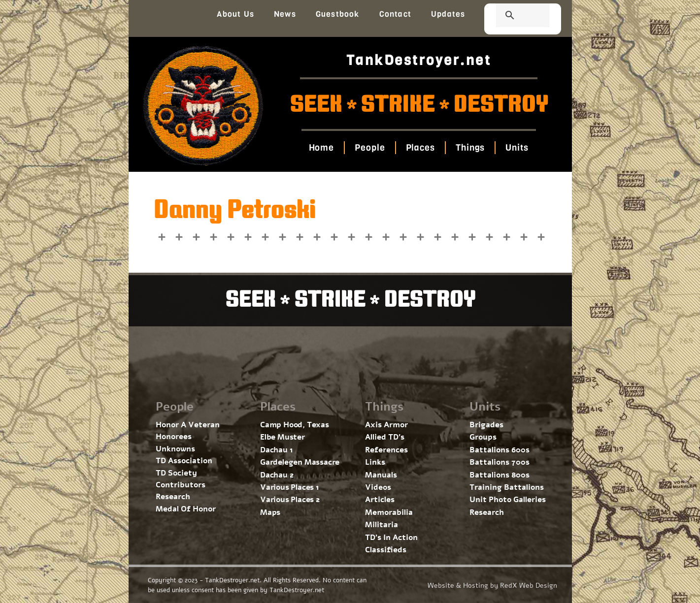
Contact (395, 14)
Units (517, 148)
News (285, 14)
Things (470, 148)
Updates (448, 14)
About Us (235, 14)
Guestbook (338, 14)
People (370, 148)
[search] (511, 16)
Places (420, 148)
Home (322, 148)
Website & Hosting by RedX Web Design (492, 586)
